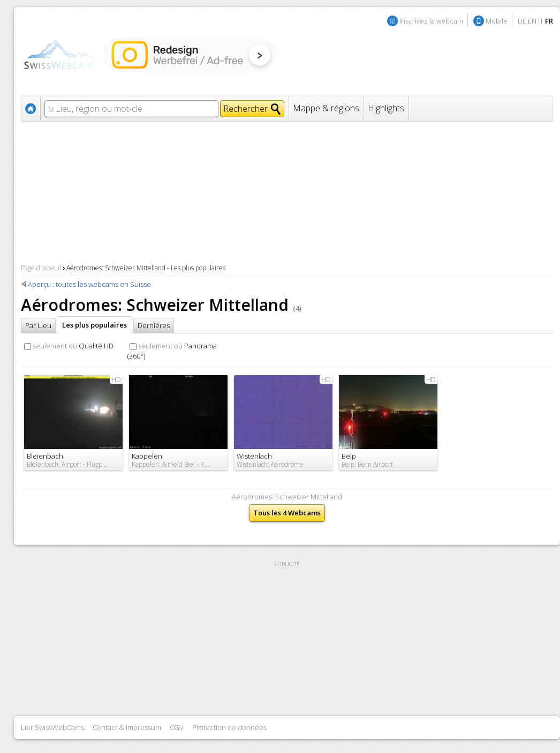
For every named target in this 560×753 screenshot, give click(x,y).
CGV (177, 727)
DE (522, 21)
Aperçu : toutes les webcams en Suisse (89, 284)
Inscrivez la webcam (431, 21)
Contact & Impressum (127, 727)
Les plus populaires (94, 325)
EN (532, 21)
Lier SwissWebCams (52, 727)
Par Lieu (38, 325)
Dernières (154, 325)
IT (541, 21)
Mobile (497, 21)
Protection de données (229, 727)
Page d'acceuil (41, 268)
